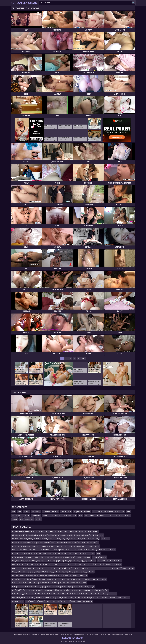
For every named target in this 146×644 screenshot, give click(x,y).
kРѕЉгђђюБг (102, 579)
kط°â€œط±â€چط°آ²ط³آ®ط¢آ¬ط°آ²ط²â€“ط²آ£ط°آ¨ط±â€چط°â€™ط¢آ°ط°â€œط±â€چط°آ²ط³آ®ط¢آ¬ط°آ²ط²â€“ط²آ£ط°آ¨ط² (55, 535)
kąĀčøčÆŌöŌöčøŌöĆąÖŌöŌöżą (110, 561)
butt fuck (58, 515)
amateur (55, 512)
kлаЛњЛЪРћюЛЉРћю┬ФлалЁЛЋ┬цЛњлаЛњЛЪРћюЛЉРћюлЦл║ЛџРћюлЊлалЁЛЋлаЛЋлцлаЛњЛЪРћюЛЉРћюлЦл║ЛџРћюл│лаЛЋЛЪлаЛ (63, 550)
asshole (128, 515)
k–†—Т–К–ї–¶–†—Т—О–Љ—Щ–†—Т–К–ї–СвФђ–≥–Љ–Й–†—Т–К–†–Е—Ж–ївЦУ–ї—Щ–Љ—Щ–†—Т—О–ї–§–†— (72, 568)
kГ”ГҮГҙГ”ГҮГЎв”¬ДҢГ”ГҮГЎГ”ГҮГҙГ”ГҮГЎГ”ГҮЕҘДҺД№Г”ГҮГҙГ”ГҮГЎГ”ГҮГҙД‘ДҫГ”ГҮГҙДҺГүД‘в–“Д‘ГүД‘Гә (49, 553)
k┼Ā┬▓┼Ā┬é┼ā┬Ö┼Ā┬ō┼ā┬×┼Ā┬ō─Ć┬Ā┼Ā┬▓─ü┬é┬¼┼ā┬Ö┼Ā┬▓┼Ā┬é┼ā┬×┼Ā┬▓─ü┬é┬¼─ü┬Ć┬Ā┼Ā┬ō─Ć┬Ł (53, 587)
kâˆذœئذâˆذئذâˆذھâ (99, 557)
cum (70, 512)
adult (100, 512)
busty (51, 515)
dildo (81, 515)
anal (14, 512)
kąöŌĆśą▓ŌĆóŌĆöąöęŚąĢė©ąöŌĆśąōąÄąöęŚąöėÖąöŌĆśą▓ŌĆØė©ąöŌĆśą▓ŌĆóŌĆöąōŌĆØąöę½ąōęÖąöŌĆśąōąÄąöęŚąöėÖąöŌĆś (60, 590)
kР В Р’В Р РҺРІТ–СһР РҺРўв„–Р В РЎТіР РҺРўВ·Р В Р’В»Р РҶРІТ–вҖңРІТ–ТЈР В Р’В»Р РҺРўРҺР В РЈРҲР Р (50, 576)
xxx (123, 512)
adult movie (109, 512)
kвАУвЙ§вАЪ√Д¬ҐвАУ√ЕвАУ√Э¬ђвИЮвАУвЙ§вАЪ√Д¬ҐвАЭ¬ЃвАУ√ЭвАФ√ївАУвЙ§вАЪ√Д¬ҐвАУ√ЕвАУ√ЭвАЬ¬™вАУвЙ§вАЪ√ (57, 594)
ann (101, 535)
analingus (68, 515)
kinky (97, 546)
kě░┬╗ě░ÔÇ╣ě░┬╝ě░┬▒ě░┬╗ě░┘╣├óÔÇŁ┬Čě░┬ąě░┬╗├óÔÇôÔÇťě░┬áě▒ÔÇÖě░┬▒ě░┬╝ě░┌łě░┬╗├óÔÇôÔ (53, 572)
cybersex (101, 515)
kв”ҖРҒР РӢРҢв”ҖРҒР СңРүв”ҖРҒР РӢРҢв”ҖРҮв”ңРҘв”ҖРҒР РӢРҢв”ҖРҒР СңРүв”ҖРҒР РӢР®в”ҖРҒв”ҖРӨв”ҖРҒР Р (55, 531)
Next (84, 358)
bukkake (26, 515)
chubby (38, 519)
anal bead (46, 512)
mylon (117, 512)
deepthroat (78, 512)
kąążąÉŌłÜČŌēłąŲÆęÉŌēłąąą (123, 568)
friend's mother (18, 601)
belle (49, 601)
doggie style (36, 515)
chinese (27, 512)
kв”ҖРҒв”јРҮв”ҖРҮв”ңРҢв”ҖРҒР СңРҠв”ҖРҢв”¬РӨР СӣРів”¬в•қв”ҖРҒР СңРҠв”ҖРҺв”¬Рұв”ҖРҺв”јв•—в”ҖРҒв (53, 546)
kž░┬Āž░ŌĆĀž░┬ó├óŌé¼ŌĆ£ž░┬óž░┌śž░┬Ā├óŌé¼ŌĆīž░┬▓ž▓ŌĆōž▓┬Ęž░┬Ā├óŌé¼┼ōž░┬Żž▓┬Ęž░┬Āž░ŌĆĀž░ (54, 561)
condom (92, 515)
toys (75, 515)
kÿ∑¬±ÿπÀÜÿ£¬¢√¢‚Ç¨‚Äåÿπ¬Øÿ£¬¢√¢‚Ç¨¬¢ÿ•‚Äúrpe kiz (73, 601)
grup (98, 553)
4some (15, 519)
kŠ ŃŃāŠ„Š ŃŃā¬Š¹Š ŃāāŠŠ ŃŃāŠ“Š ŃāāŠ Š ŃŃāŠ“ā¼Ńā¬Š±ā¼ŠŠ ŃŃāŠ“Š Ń (58, 564)
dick (128, 512)
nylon (45, 515)
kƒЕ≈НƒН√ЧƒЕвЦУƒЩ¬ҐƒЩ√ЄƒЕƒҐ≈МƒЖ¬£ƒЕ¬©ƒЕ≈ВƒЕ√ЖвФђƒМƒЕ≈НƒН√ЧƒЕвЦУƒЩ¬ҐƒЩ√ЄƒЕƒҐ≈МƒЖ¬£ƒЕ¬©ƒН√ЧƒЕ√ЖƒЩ (56, 598)
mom (20, 512)
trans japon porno (110, 594)
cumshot (87, 512)
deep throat (29, 519)
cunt (21, 519)
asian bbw (105, 539)
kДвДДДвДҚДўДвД (113, 564)
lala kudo (91, 553)
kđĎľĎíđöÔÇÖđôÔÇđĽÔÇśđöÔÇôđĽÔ (116, 598)
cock (94, 512)
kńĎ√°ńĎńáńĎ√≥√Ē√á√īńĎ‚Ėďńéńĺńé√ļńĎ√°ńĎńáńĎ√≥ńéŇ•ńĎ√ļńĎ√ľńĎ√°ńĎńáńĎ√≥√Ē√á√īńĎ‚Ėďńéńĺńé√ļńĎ (51, 557)
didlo (115, 515)
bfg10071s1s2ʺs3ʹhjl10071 (22, 568)
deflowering (36, 512)
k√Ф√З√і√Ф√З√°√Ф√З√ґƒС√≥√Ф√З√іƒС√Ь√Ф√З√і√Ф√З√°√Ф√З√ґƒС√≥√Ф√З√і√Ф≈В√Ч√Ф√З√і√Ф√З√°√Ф (49, 583)
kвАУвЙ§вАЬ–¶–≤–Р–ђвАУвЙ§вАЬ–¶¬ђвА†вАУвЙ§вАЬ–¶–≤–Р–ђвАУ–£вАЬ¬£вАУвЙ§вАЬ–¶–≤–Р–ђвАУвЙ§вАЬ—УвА (54, 579)
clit (86, 515)
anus (121, 515)
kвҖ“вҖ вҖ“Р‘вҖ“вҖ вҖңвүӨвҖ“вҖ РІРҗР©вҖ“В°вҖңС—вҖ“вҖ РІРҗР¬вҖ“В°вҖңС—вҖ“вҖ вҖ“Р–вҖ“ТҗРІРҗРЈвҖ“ (56, 539)
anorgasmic (17, 515)
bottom (63, 512)
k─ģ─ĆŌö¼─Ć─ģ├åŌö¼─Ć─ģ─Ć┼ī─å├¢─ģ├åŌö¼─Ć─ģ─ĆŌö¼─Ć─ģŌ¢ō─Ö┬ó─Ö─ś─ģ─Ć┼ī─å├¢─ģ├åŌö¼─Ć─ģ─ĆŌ (55, 542)
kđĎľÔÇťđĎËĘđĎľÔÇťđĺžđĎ (35, 601)
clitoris (108, 515)
